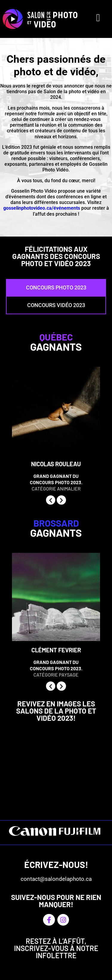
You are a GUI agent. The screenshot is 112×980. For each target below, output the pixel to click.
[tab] (56, 287)
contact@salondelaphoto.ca (56, 879)
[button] (51, 500)
